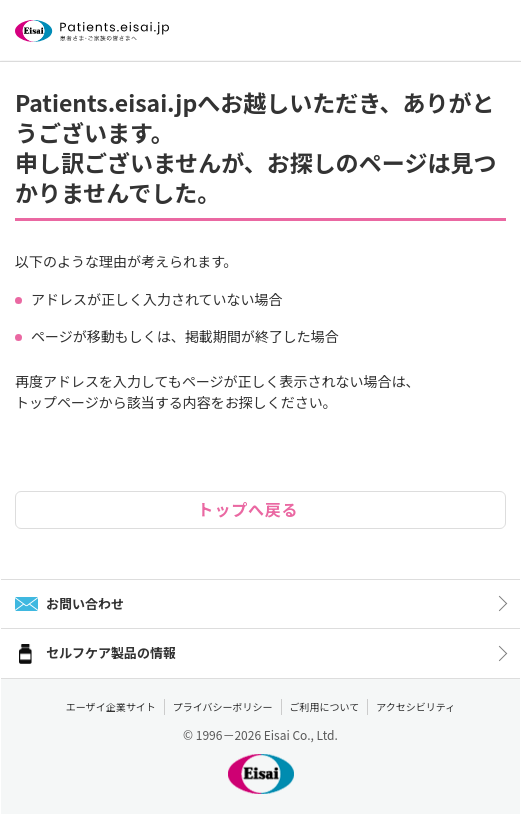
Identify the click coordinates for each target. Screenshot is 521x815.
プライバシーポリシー (223, 706)
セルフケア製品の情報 (111, 652)
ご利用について (325, 706)
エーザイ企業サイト (111, 706)
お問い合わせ (85, 603)
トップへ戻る (248, 509)
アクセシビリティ (415, 706)
